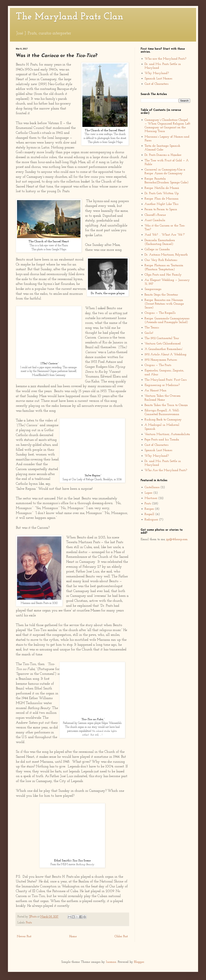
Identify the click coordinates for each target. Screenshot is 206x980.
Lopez (148, 493)
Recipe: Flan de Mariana (162, 199)
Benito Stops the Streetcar (161, 295)
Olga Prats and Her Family (163, 275)
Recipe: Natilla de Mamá (162, 188)
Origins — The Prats (158, 365)
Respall (149, 514)
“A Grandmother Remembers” (164, 349)
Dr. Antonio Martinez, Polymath (166, 255)
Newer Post (24, 936)
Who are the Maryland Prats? (165, 59)
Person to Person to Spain (161, 209)
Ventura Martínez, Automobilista (167, 434)
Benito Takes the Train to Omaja (166, 405)
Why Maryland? (157, 73)
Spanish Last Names (158, 79)
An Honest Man (155, 391)
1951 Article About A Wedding (165, 355)
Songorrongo (153, 289)
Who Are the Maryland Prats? (166, 470)
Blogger (139, 962)
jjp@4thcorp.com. (177, 539)
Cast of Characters (156, 84)
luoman (111, 962)
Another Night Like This (161, 204)
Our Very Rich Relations (161, 260)
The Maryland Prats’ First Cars (166, 380)
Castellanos (152, 487)
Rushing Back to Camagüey (163, 420)
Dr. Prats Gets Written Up (162, 193)
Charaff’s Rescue (155, 215)
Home (73, 936)
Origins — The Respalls (160, 313)
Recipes (149, 509)
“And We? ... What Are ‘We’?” (165, 235)
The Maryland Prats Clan (70, 17)
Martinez (151, 498)
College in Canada (157, 249)
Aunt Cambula (155, 220)
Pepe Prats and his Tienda (162, 440)
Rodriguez (151, 520)
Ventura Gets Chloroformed (163, 344)
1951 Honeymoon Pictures (161, 360)
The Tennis (152, 328)
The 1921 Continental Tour (162, 338)
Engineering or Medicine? (162, 385)
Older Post (121, 936)
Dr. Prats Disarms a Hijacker (163, 155)
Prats (29, 923)
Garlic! (149, 333)
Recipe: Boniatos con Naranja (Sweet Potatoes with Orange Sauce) (164, 304)
